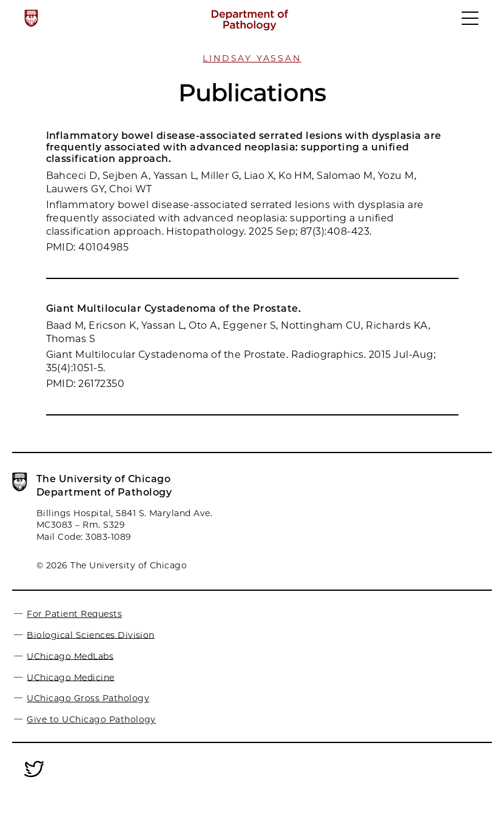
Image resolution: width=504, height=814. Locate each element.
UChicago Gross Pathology (88, 698)
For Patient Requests (74, 614)
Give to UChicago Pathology (91, 719)
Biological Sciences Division (90, 634)
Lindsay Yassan (252, 58)
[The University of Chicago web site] (31, 18)
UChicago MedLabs (70, 656)
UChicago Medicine (70, 677)
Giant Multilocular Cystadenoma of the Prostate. (174, 308)
